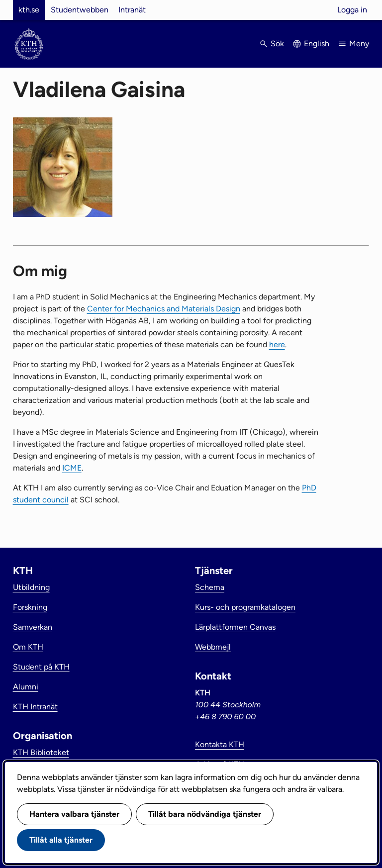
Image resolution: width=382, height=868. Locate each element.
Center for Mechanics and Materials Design (164, 309)
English (317, 44)
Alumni (26, 687)
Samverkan (33, 627)
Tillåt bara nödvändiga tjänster (205, 814)
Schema (210, 587)
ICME (72, 468)
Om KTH (28, 647)
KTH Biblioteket (41, 752)
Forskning (30, 607)
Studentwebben (80, 10)
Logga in (352, 10)
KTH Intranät (35, 707)
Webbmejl (213, 647)
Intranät (132, 10)
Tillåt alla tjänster (61, 840)
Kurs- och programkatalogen (245, 607)
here (277, 344)
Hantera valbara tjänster (74, 814)
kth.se (29, 10)
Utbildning (31, 587)
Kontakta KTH (220, 744)
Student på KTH (41, 667)
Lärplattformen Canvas (235, 627)
